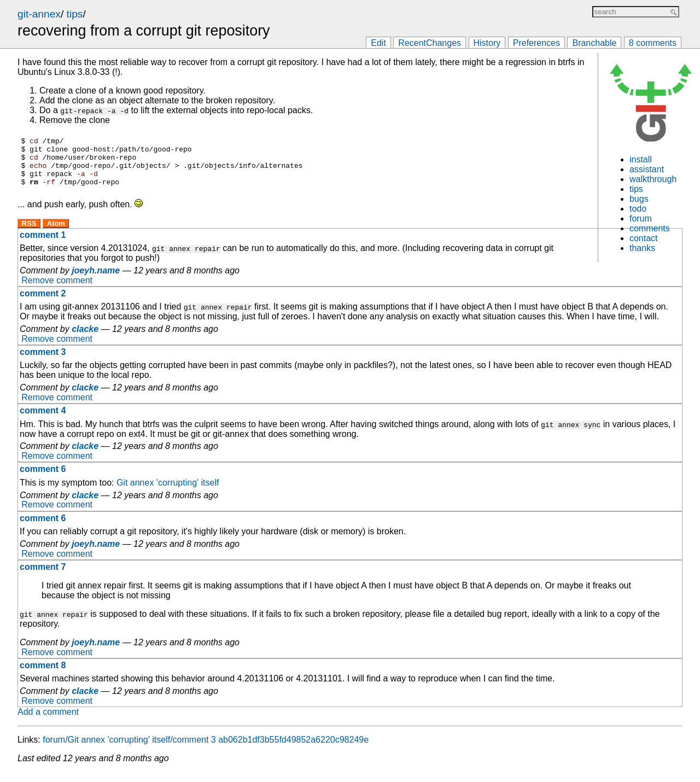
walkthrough (653, 179)
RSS (29, 233)
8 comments (653, 43)
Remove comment (57, 290)
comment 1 (43, 245)
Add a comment (48, 722)
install (641, 159)
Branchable (594, 43)
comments (650, 228)
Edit (378, 43)
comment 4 (43, 420)
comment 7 (43, 577)
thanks (642, 248)
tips (75, 14)
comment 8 (43, 675)
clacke (85, 339)
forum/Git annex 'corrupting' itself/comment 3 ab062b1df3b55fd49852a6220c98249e (206, 749)
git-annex (39, 14)
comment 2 (43, 303)
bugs (639, 199)
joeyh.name (96, 280)
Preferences (536, 43)
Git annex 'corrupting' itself (168, 492)
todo (638, 209)
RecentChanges (430, 43)
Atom (56, 233)
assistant (647, 169)
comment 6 (43, 479)
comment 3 (43, 362)
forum (641, 218)
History (487, 43)
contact (644, 238)
